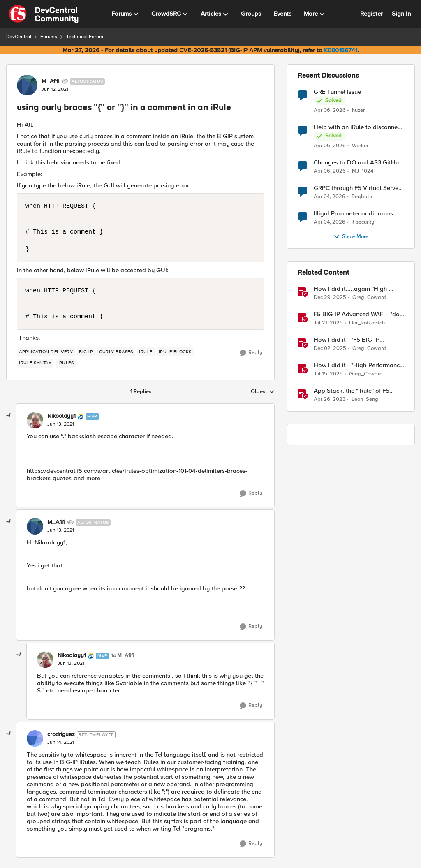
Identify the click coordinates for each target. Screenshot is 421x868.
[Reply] (251, 353)
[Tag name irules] (66, 363)
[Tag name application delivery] (46, 352)
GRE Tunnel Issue (337, 92)
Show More (351, 237)
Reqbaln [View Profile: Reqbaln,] (362, 197)
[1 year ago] (328, 323)
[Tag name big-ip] (86, 352)
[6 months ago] (330, 298)
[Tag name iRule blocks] (175, 352)
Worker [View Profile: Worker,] (360, 146)
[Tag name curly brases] (116, 352)
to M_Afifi (123, 656)
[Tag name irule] (146, 352)
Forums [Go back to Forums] (49, 37)
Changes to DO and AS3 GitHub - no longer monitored (358, 163)
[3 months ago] (330, 110)
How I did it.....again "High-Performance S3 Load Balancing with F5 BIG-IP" (358, 289)
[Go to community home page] (44, 14)
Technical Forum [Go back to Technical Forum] (85, 37)
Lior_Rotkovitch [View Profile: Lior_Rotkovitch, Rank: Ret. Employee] (367, 323)
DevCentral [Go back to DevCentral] (19, 37)
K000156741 (341, 50)
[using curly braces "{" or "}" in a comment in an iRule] (61, 424)
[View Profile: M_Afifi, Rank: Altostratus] (27, 85)
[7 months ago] (330, 349)
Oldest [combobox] (263, 392)
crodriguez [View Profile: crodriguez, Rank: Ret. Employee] (61, 734)
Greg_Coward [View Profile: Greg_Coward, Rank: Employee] (369, 297)
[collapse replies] (9, 415)
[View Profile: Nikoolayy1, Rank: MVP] (35, 420)
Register (371, 14)
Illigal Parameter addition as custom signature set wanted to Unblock (357, 214)
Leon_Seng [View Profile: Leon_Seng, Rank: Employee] (365, 399)
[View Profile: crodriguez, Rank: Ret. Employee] (35, 738)
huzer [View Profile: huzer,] (358, 110)
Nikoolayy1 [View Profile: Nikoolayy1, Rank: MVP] (61, 416)
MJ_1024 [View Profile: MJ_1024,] (363, 171)
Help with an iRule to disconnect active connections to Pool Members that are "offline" (358, 127)
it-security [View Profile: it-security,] (363, 222)
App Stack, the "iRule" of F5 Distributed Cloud (352, 391)
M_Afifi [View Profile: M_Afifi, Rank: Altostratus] (50, 81)
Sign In (401, 14)
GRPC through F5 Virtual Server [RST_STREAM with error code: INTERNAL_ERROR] (357, 188)
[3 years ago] (330, 400)
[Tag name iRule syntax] (35, 363)
